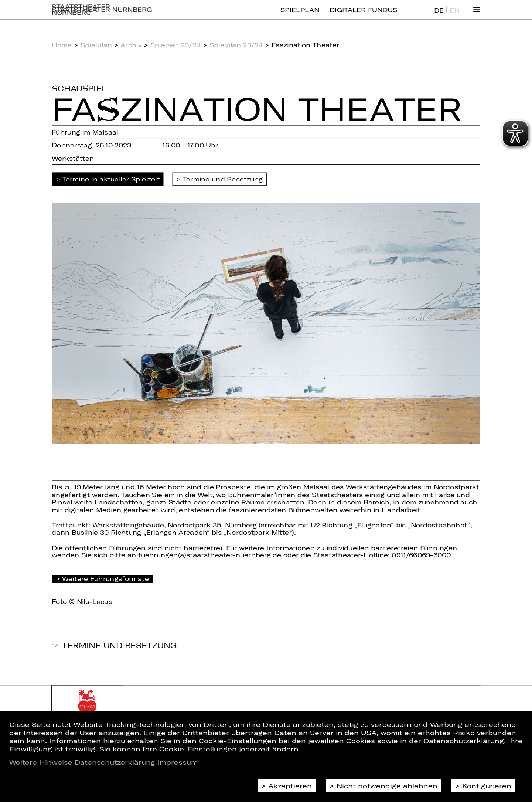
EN (454, 16)
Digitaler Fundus (363, 16)
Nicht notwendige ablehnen (387, 786)
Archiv (131, 45)
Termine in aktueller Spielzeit (111, 179)
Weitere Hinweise (41, 762)
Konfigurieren (487, 786)
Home (62, 45)
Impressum (178, 762)
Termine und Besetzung (223, 179)
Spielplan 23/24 (236, 45)
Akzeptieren (290, 786)
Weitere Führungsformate (105, 579)
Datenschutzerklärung (115, 762)
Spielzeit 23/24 (176, 45)
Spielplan (300, 16)
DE (439, 16)
